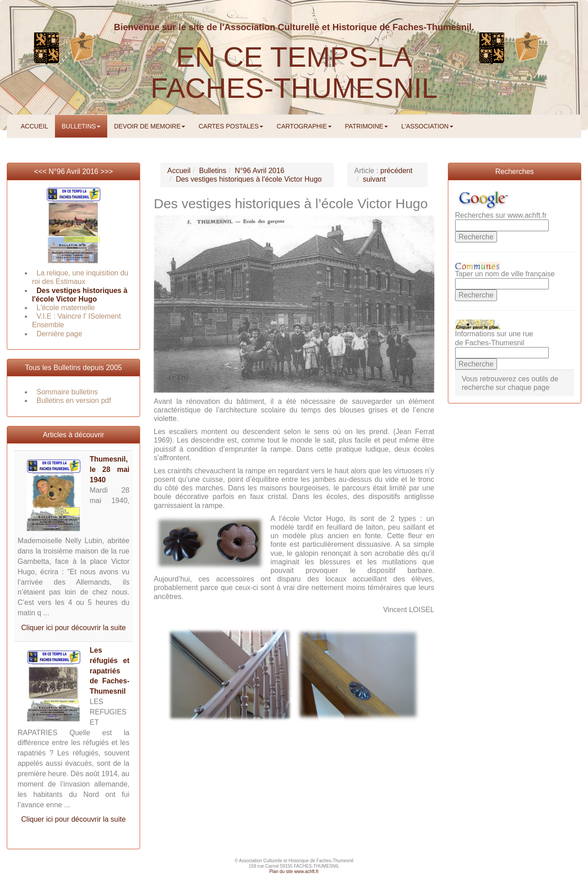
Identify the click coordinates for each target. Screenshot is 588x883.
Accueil (179, 171)
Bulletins (213, 171)
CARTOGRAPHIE (304, 126)
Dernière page (59, 334)
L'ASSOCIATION (427, 126)
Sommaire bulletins (67, 392)
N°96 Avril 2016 (73, 172)
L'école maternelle (66, 308)
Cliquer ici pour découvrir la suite (73, 628)
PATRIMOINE (367, 126)
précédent (396, 171)
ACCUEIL (34, 126)
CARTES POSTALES (231, 126)
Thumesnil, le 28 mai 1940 (109, 469)
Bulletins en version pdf (74, 400)
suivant (374, 179)
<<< (41, 172)
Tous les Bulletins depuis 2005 (74, 368)
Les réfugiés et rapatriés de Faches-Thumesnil (109, 671)
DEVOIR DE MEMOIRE (150, 126)
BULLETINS (81, 126)
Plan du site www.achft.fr (294, 872)
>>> (107, 172)
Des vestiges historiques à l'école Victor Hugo (249, 179)
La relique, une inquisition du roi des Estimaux (80, 277)
